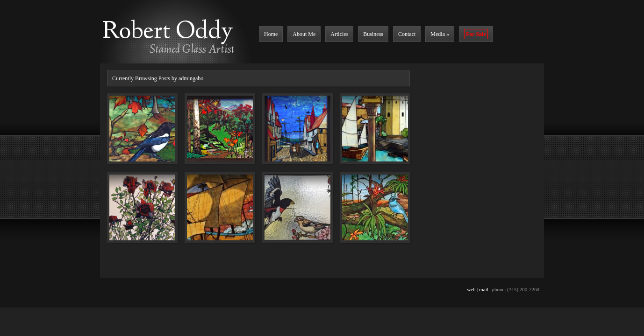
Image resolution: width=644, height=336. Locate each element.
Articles (339, 34)
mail (484, 289)
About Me (304, 34)
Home (271, 34)
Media (440, 34)
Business (373, 34)
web (471, 289)
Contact (407, 34)
